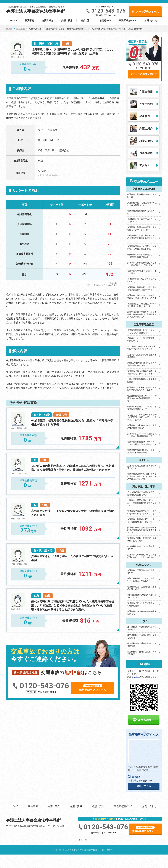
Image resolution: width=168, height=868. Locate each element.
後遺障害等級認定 (144, 325)
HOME (14, 21)
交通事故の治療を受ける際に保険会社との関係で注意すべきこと (142, 289)
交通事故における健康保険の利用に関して (142, 613)
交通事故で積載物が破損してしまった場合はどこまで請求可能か (142, 264)
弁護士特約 (146, 104)
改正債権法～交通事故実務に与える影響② (142, 645)
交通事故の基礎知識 (144, 189)
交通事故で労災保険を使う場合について (142, 572)
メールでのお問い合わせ (144, 74)
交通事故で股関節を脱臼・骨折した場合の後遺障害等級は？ (142, 451)
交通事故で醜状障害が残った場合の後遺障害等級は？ (142, 427)
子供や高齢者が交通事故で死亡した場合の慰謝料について (142, 493)
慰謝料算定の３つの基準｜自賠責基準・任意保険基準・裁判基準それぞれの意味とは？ (142, 314)
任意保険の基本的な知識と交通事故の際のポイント (142, 588)
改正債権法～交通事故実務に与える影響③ (142, 636)
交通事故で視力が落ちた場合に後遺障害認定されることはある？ (142, 372)
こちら (137, 677)
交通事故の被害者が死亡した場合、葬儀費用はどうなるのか (141, 521)
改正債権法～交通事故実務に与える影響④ (142, 628)
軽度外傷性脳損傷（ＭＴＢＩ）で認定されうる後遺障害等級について (142, 398)
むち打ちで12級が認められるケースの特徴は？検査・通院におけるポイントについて (142, 417)
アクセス (145, 165)
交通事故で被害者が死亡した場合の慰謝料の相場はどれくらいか (142, 512)
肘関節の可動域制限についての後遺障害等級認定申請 (142, 364)
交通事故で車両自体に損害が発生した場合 (142, 272)
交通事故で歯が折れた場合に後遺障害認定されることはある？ (142, 389)
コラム (144, 621)
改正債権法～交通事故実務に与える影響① (142, 653)
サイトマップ (84, 840)
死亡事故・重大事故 (144, 487)
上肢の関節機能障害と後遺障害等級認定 (142, 381)
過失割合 (144, 460)
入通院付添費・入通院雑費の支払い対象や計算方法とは (142, 204)
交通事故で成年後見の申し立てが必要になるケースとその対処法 (142, 556)
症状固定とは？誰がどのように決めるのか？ (142, 220)
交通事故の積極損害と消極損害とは (142, 212)
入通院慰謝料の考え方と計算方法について (142, 280)
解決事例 (29, 21)
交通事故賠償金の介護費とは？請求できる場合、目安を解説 (142, 248)
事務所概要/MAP (123, 806)
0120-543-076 (108, 11)
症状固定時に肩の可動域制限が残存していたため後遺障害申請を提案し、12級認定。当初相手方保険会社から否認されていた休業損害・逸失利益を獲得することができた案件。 (73, 605)
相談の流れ (86, 21)
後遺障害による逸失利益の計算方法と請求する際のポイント (142, 305)
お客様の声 (105, 21)
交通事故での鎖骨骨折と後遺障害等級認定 (142, 356)
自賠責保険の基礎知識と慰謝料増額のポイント (142, 596)
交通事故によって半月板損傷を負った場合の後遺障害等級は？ (142, 435)
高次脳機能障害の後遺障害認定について (142, 548)
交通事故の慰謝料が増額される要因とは (142, 196)
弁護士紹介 (48, 21)
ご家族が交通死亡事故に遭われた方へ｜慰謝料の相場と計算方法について (142, 503)
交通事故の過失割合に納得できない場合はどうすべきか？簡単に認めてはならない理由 (142, 476)
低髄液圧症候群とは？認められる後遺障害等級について (142, 408)
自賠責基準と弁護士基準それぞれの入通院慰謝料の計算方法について (142, 238)
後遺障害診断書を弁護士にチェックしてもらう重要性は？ (142, 331)
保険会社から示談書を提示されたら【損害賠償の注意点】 (142, 256)
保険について (144, 565)
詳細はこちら (144, 786)
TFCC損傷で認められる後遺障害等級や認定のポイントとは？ (141, 348)
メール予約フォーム (147, 12)
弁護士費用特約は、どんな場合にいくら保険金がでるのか (142, 580)
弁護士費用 (67, 21)
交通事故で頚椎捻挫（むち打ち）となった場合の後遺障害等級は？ (142, 443)
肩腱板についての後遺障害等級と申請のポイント (142, 340)
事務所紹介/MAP (128, 21)
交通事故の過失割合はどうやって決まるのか (142, 467)
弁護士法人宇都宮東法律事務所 (36, 11)
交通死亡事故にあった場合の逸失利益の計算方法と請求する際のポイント (142, 530)
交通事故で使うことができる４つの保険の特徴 (142, 604)
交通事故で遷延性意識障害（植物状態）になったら (142, 539)
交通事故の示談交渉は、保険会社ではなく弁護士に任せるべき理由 (142, 297)
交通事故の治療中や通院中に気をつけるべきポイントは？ (142, 229)
